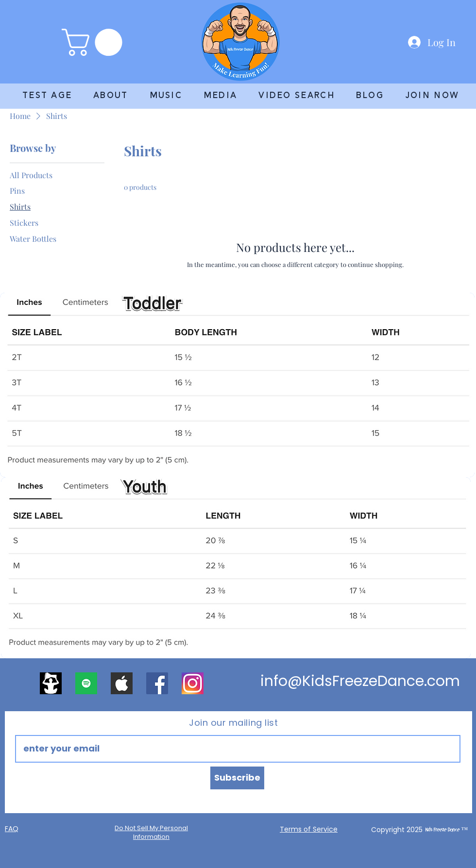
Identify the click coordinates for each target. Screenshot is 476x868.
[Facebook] (157, 683)
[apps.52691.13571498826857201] (86, 683)
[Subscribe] (237, 778)
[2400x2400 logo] (51, 683)
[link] (95, 42)
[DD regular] (193, 683)
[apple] (122, 683)
